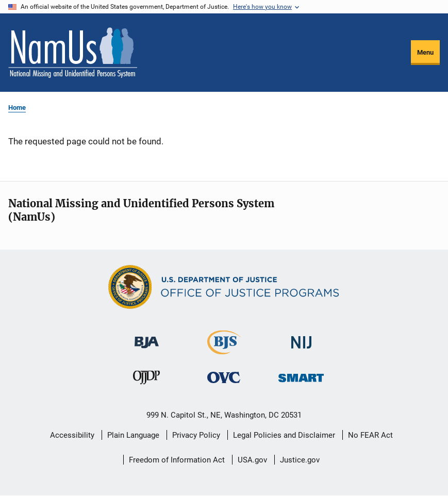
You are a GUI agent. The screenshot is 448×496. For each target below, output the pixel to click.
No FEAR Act (370, 435)
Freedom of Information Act (177, 460)
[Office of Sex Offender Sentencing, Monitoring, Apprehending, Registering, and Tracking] (301, 375)
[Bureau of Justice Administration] (147, 337)
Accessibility (72, 435)
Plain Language (133, 435)
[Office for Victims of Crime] (224, 377)
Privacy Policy (196, 435)
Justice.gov (300, 460)
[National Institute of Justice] (302, 338)
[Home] (73, 53)
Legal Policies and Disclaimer (284, 435)
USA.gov (252, 460)
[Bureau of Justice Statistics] (224, 350)
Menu (425, 52)
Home (17, 108)
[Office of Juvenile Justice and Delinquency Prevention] (146, 380)
